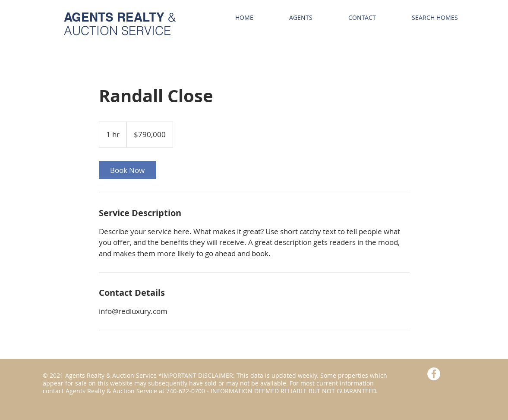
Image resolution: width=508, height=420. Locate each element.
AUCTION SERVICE (117, 31)
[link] (127, 170)
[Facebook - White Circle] (434, 374)
